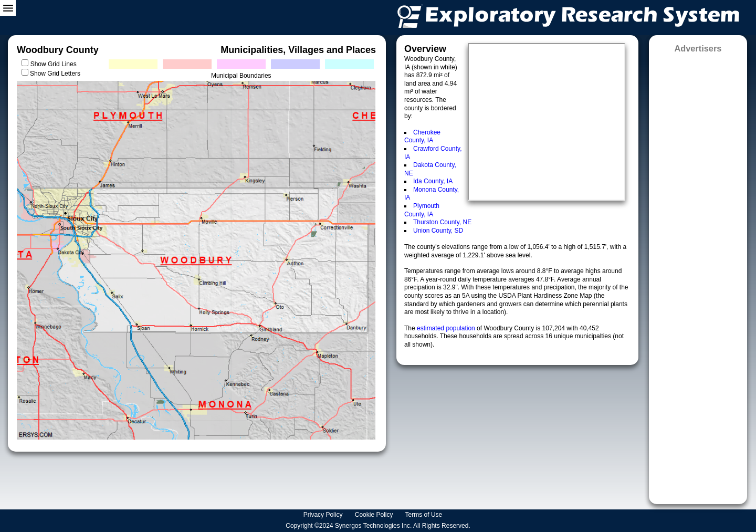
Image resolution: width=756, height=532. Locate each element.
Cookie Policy (375, 515)
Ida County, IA (433, 181)
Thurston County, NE (442, 222)
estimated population (447, 328)
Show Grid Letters (55, 74)
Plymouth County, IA (422, 210)
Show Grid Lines (55, 64)
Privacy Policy (324, 515)
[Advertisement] (698, 275)
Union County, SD (438, 231)
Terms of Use (425, 515)
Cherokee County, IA (422, 137)
